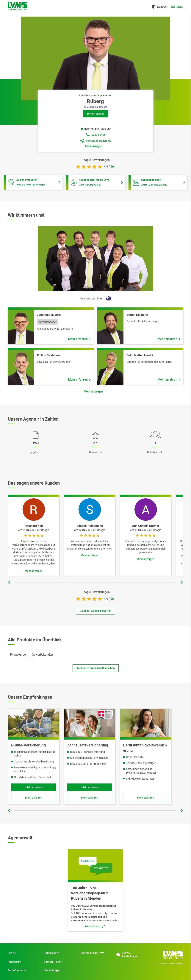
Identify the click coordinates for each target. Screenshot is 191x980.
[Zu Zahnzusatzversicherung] (90, 798)
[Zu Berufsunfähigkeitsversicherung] (146, 798)
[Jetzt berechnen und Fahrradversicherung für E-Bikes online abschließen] (34, 787)
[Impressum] (23, 962)
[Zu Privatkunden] (23, 953)
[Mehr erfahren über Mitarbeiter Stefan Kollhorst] (169, 339)
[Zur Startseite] (17, 6)
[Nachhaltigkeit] (59, 970)
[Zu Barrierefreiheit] (59, 962)
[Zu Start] (95, 953)
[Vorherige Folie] (10, 582)
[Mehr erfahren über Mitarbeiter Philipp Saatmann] (79, 380)
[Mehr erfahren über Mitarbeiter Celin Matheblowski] (169, 380)
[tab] (19, 655)
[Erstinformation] (23, 970)
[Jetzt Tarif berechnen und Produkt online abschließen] (90, 787)
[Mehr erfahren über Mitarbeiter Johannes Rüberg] (79, 339)
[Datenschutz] (59, 953)
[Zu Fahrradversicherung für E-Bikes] (34, 798)
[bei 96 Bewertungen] (112, 167)
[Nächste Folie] (181, 582)
